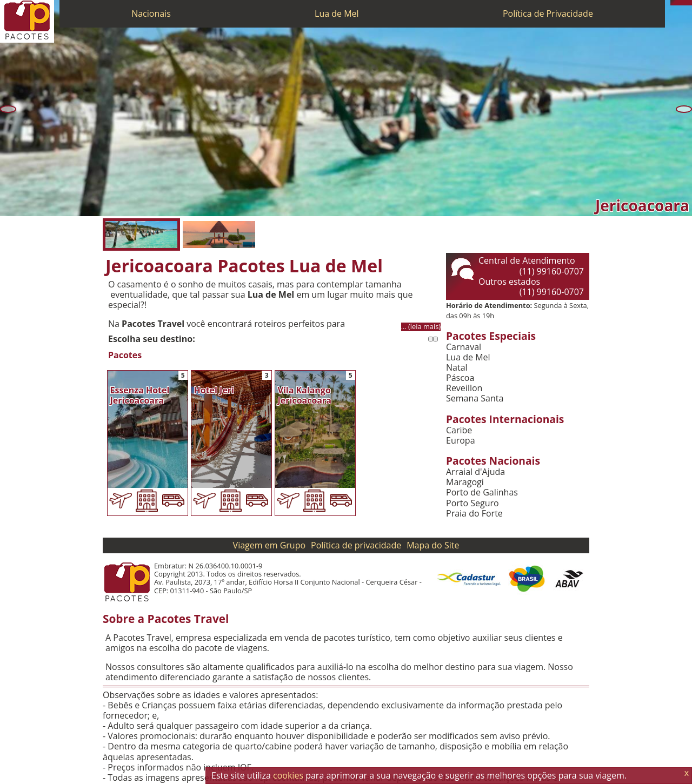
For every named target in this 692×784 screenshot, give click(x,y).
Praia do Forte (474, 514)
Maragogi (465, 482)
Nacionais (151, 14)
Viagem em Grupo (269, 545)
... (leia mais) (421, 327)
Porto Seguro (473, 503)
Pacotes (125, 355)
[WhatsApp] (678, 3)
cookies (288, 775)
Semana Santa (475, 398)
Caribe (459, 430)
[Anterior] (8, 109)
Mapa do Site (433, 545)
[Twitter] (684, 3)
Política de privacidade (356, 545)
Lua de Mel (337, 14)
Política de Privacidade (548, 14)
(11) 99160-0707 (552, 271)
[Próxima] (684, 109)
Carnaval (464, 347)
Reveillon (464, 388)
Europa (461, 441)
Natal (457, 368)
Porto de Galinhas (482, 492)
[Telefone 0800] (673, 3)
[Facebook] (689, 3)
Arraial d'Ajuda (475, 472)
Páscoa (460, 378)
